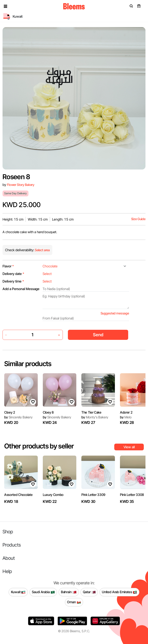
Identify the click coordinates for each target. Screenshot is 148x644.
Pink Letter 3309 (93, 495)
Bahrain (69, 592)
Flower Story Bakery (21, 185)
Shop (8, 532)
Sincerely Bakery (18, 417)
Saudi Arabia (43, 592)
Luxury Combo (53, 495)
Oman (74, 602)
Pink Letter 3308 (132, 495)
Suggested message (115, 313)
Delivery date (13, 274)
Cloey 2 (10, 412)
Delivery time (13, 281)
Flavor (8, 266)
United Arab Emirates (120, 592)
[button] (5, 6)
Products (12, 545)
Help (7, 571)
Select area (42, 250)
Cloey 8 (48, 412)
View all (129, 447)
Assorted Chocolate (18, 495)
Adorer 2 (126, 412)
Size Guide (138, 219)
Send (98, 335)
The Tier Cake (91, 412)
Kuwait (18, 592)
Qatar (89, 592)
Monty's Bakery (95, 417)
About (9, 558)
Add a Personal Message (21, 289)
